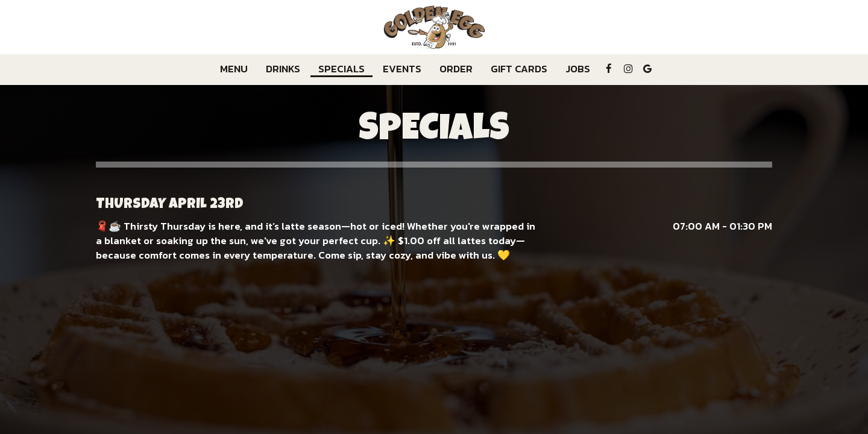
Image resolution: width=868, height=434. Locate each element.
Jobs (578, 69)
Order (456, 69)
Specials (341, 69)
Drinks (283, 69)
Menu (234, 69)
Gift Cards (519, 69)
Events (402, 69)
